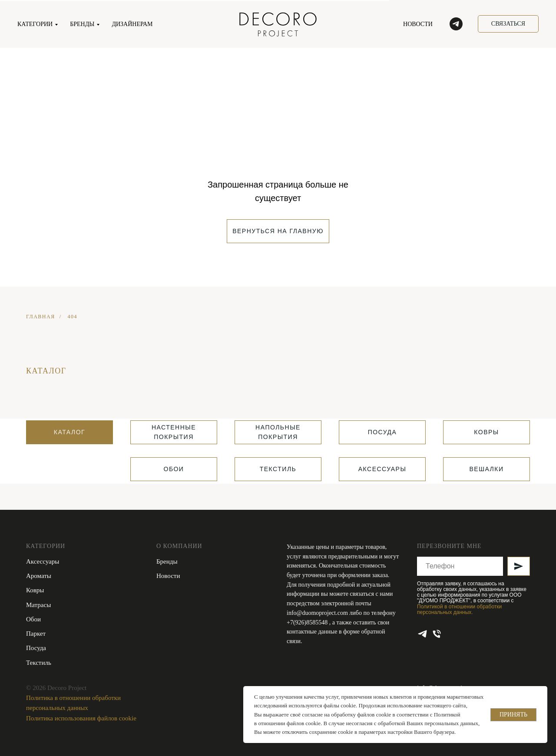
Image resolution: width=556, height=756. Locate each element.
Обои (33, 619)
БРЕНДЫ (82, 24)
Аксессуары (43, 561)
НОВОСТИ (418, 24)
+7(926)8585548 (308, 622)
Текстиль (39, 663)
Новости (168, 576)
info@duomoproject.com (317, 613)
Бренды (167, 561)
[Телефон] (437, 634)
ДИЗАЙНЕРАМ (132, 24)
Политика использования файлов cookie (81, 718)
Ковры (35, 590)
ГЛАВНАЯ (41, 317)
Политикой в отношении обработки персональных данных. (459, 609)
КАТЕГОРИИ (35, 24)
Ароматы (39, 576)
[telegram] (456, 24)
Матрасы (38, 605)
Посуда (36, 648)
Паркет (36, 634)
